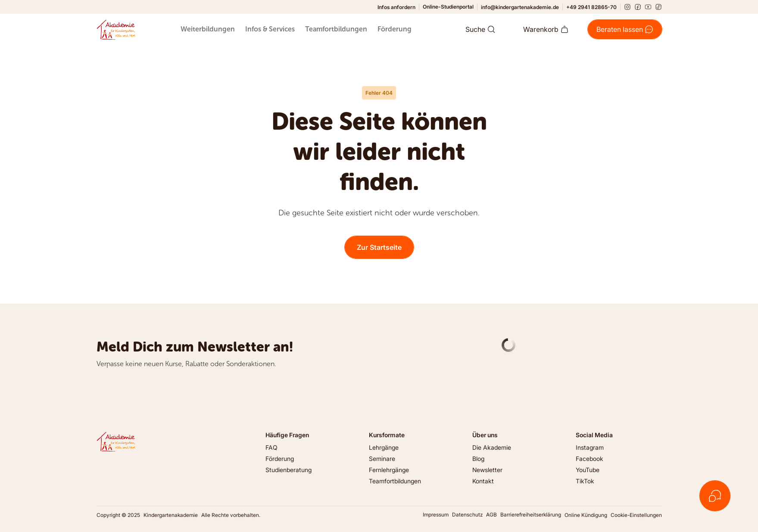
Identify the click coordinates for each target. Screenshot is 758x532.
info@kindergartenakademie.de (520, 7)
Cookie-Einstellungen (636, 515)
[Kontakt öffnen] (715, 496)
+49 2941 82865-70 (591, 7)
